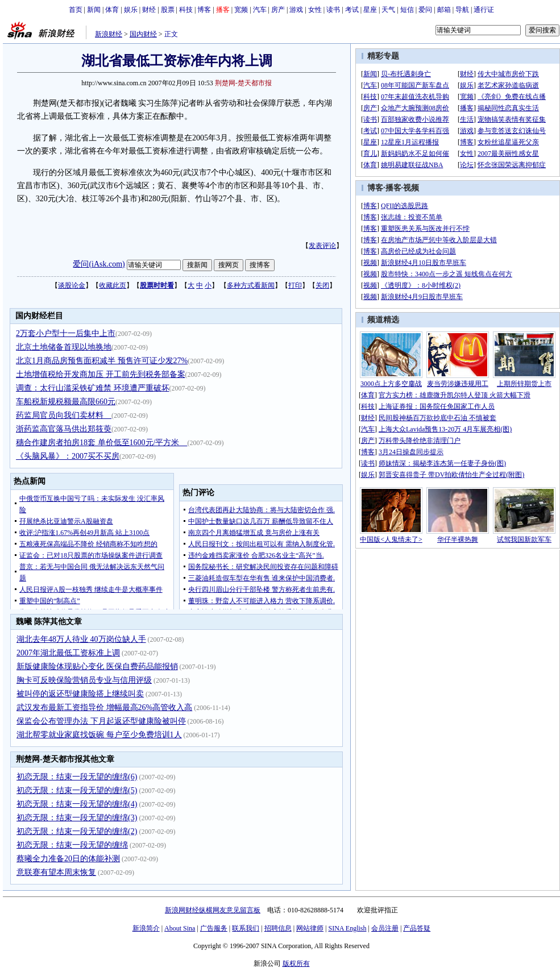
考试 (352, 10)
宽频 (241, 10)
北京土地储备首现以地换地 (64, 347)
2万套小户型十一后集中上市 (66, 333)
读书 (333, 10)
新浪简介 (146, 928)
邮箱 (444, 10)
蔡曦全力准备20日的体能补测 (68, 859)
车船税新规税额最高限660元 (66, 402)
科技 (186, 10)
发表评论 (322, 246)
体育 (112, 10)
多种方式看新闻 (251, 285)
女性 (315, 10)
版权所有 (296, 964)
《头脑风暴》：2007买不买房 (68, 456)
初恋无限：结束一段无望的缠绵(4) (77, 804)
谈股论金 (72, 285)
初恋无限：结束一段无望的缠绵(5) (77, 790)
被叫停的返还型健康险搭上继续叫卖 (80, 694)
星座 (370, 10)
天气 (388, 10)
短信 (407, 10)
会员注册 (385, 928)
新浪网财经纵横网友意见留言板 (213, 910)
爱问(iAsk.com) (99, 264)
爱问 (425, 10)
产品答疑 (417, 928)
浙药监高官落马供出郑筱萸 (64, 429)
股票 (168, 10)
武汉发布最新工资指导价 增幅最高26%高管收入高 (104, 707)
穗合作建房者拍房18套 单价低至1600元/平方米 (101, 443)
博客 (204, 10)
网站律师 (310, 928)
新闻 (94, 10)
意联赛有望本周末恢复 (56, 872)
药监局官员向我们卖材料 (64, 415)
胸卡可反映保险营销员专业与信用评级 (84, 680)
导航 (462, 10)
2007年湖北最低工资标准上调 (68, 653)
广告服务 (214, 928)
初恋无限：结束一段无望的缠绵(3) (77, 818)
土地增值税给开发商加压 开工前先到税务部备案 (101, 374)
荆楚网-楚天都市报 (243, 83)
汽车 (260, 10)
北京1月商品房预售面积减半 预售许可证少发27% (102, 361)
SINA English (347, 928)
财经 (149, 10)
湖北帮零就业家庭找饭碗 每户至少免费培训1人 (99, 735)
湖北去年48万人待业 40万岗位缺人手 (81, 639)
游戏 (296, 10)
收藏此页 (113, 285)
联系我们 (246, 928)
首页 (76, 10)
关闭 (322, 285)
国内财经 (143, 34)
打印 (295, 285)
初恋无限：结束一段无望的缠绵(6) (77, 777)
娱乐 (131, 10)
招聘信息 (278, 928)
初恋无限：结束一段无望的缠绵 (72, 845)
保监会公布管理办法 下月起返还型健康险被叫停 (101, 721)
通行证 (484, 10)
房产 (278, 10)
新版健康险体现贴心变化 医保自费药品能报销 (97, 667)
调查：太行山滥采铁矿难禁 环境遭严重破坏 (93, 388)
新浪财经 (109, 34)
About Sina (180, 928)
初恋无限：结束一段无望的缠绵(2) (77, 831)
